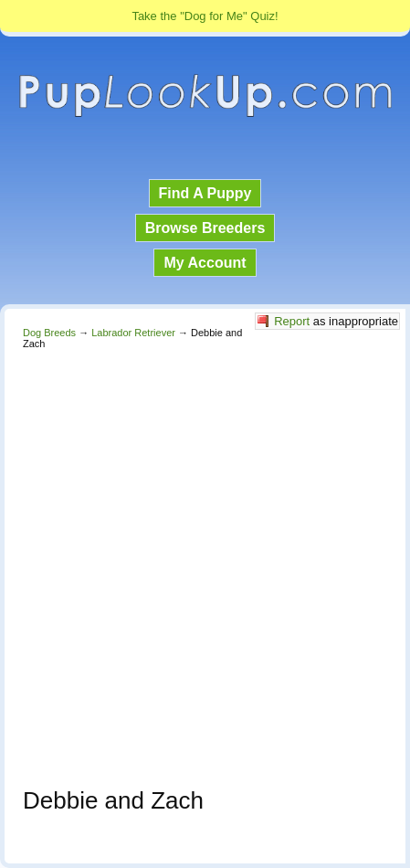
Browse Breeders (205, 228)
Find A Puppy (205, 193)
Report (292, 321)
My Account (205, 263)
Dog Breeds (49, 333)
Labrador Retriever (133, 333)
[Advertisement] (205, 563)
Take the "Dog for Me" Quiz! (205, 16)
